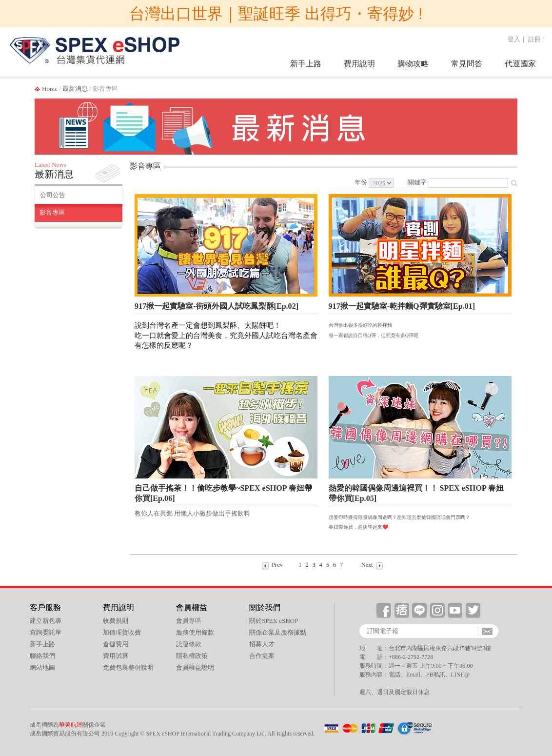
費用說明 (359, 64)
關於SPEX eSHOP (274, 621)
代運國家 (520, 64)
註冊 (534, 39)
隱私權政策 (192, 656)
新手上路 (306, 64)
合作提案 (262, 656)
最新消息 (75, 89)
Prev (277, 565)
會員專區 (189, 621)
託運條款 (189, 644)
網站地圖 (42, 667)
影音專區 (52, 212)
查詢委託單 (46, 632)
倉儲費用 (116, 644)
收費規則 (116, 621)
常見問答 (467, 64)
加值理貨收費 (122, 632)
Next (367, 565)
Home (50, 89)
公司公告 (53, 195)
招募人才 (262, 644)
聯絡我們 (42, 656)
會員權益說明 (195, 667)
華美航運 (71, 725)
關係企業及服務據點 (278, 632)
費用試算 (116, 656)
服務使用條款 (195, 632)
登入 (514, 39)
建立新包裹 (46, 621)
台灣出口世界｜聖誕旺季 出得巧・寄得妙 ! (276, 14)
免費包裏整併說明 (128, 667)
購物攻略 (413, 64)
